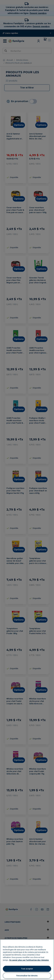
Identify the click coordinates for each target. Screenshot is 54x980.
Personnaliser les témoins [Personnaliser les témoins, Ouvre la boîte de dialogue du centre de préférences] (27, 976)
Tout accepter (27, 969)
